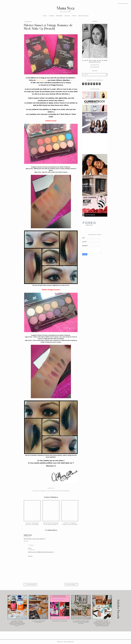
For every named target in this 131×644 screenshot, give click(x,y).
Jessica (30, 548)
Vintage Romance (66, 491)
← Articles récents (30, 584)
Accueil (45, 16)
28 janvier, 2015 (27, 537)
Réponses (31, 545)
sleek (53, 491)
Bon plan (67, 16)
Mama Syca (65, 8)
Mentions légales (83, 16)
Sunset (56, 491)
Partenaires (59, 16)
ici (71, 80)
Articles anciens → (71, 584)
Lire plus (95, 66)
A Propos (52, 16)
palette (50, 491)
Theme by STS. (70, 642)
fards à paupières (40, 491)
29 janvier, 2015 (31, 550)
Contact (74, 16)
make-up (46, 491)
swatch (60, 491)
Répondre (26, 541)
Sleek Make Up (41, 80)
